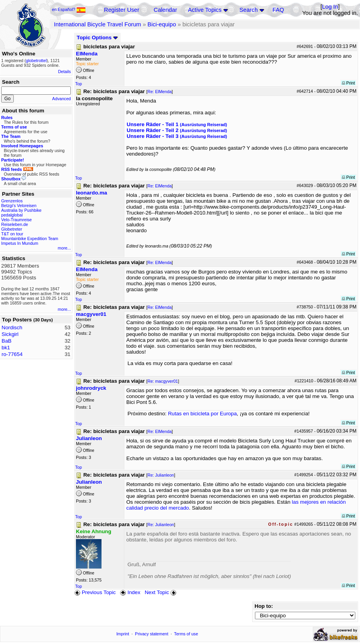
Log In (330, 7)
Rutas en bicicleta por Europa (202, 414)
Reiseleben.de (15, 224)
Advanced (62, 99)
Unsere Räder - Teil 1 (177, 124)
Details (64, 72)
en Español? (69, 9)
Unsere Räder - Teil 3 (177, 136)
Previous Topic (95, 592)
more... (64, 248)
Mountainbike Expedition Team (30, 239)
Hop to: (264, 606)
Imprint (123, 634)
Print (348, 83)
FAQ (278, 10)
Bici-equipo (162, 24)
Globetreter (12, 229)
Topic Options (97, 38)
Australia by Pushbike (21, 210)
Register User (122, 10)
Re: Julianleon (161, 475)
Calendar (165, 10)
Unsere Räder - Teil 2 (177, 130)
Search (249, 10)
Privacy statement (152, 634)
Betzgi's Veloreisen (19, 205)
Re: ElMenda (160, 92)
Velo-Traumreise (17, 220)
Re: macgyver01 (163, 381)
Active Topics (205, 10)
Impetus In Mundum (20, 243)
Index (130, 592)
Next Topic (161, 592)
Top (78, 84)
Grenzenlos (12, 201)
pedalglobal (12, 215)
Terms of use (186, 634)
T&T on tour (12, 234)
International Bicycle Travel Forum (98, 24)
